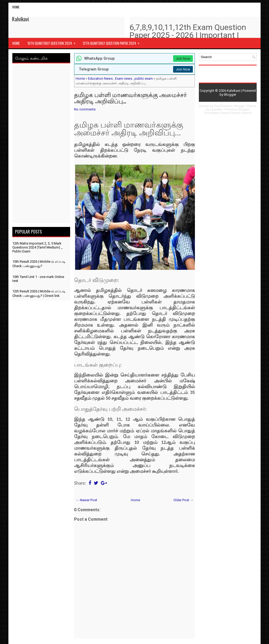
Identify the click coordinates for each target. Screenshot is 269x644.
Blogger (230, 95)
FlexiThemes (223, 106)
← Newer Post (86, 500)
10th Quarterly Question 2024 (53, 42)
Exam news (124, 78)
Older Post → (183, 500)
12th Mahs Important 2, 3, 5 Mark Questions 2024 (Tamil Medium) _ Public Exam (37, 247)
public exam (144, 78)
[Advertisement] (41, 144)
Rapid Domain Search (236, 113)
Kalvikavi (20, 19)
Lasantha (216, 110)
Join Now (183, 59)
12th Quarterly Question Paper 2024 (113, 42)
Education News (100, 78)
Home (16, 7)
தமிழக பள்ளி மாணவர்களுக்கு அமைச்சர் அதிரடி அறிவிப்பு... (130, 98)
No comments (85, 109)
